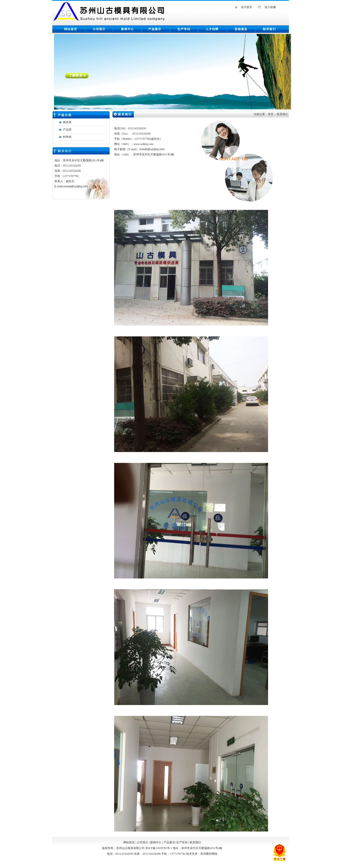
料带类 (67, 137)
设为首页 (247, 7)
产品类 (67, 130)
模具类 (67, 122)
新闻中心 (156, 842)
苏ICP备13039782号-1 (159, 848)
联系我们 (195, 842)
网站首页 (129, 842)
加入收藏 (270, 7)
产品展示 (169, 842)
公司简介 (143, 842)
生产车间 (182, 842)
